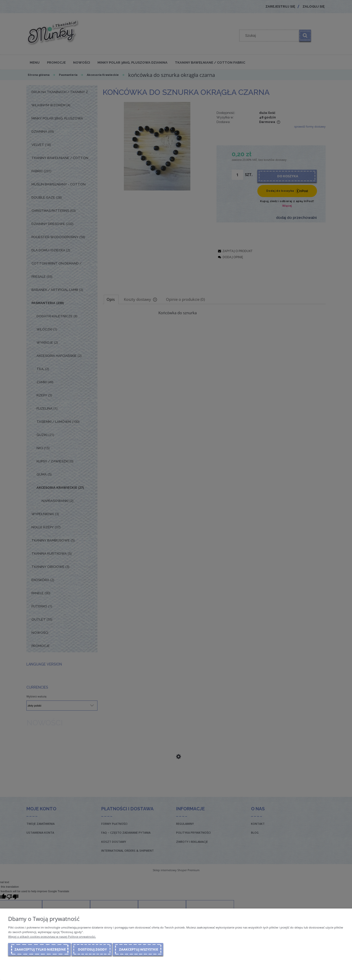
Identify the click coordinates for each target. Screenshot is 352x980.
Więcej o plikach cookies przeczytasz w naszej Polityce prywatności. (52, 937)
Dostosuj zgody (92, 949)
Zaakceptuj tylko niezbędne (40, 949)
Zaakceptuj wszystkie (139, 949)
